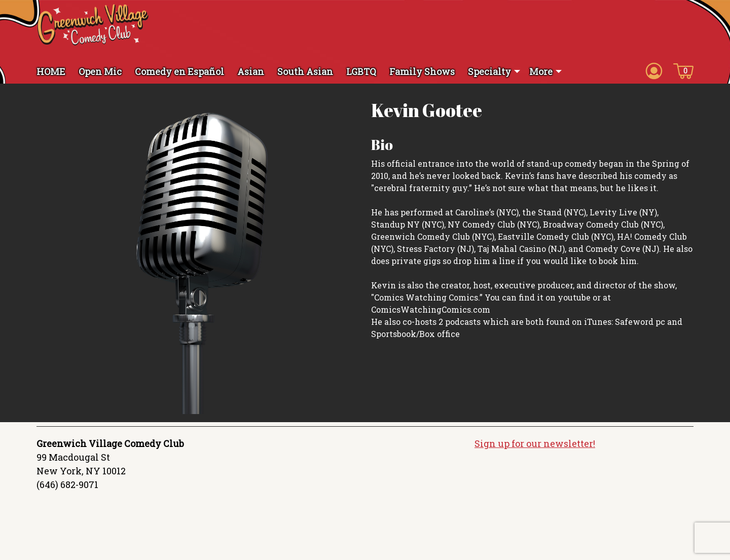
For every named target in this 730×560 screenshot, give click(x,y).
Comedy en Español (179, 71)
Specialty (489, 71)
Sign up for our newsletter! (535, 443)
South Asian (305, 71)
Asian (251, 71)
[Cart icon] (683, 70)
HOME (51, 71)
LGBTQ (361, 71)
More (541, 71)
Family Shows (422, 71)
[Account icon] (654, 70)
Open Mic (100, 71)
